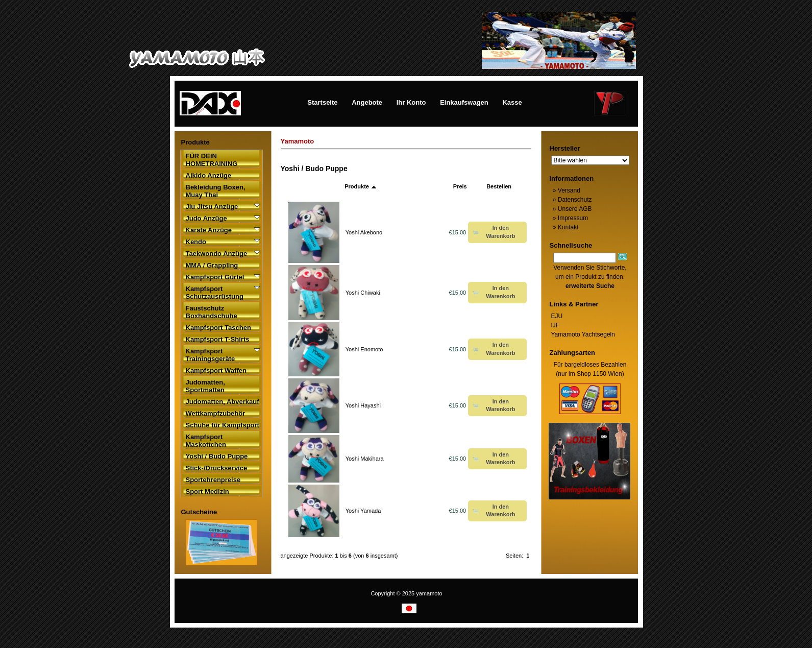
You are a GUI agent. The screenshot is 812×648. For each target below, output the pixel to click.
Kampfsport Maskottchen (206, 441)
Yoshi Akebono (364, 232)
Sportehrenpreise (213, 480)
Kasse (512, 102)
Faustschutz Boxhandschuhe (212, 312)
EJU (557, 316)
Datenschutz (572, 200)
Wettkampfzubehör (216, 413)
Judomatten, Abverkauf (223, 402)
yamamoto (429, 593)
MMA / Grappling (212, 265)
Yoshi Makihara (365, 459)
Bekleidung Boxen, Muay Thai (216, 191)
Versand (566, 190)
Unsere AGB (572, 209)
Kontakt (565, 227)
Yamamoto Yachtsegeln (583, 334)
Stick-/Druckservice (217, 468)
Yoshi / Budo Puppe (217, 456)
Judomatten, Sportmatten (205, 386)
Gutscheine (199, 512)
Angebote (367, 102)
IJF (556, 325)
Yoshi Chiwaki (363, 293)
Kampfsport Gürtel (215, 277)
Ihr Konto (411, 102)
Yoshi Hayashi (363, 405)
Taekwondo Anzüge (217, 254)
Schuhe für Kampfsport (223, 425)
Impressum (570, 218)
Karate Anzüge (209, 230)
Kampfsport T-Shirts (218, 339)
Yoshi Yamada (363, 511)
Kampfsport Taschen (218, 328)
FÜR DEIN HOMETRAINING (212, 160)
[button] (497, 232)
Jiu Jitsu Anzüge (212, 207)
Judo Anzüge (206, 218)
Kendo (196, 242)
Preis (460, 186)
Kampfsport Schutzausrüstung (215, 293)
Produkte (361, 186)
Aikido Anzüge (209, 175)
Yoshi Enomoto (364, 349)
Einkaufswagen (464, 102)
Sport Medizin (207, 491)
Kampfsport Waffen (216, 370)
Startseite (322, 102)
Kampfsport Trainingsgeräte (211, 355)
